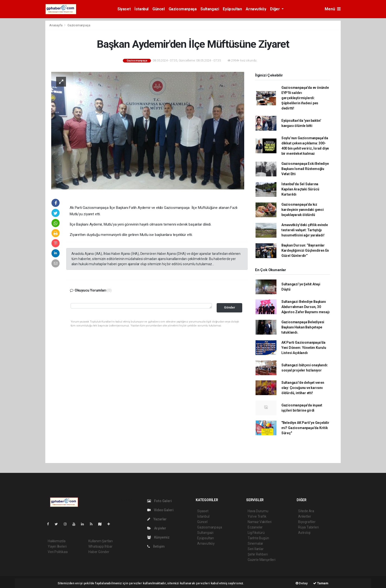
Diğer (275, 9)
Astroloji (304, 533)
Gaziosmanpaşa (183, 9)
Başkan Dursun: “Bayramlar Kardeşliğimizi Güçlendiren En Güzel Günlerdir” (305, 250)
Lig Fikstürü (256, 533)
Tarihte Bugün (258, 538)
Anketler (305, 516)
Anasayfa (56, 25)
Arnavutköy (256, 9)
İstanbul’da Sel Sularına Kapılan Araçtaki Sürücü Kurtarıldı (300, 189)
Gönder (230, 307)
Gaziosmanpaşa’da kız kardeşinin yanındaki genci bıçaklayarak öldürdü (303, 210)
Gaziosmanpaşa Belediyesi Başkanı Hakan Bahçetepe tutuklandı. (303, 327)
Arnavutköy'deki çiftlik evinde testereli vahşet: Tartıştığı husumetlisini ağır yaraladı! (305, 230)
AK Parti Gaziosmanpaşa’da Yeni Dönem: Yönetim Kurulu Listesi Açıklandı (304, 348)
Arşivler (157, 528)
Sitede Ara (306, 511)
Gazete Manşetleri (262, 560)
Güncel (159, 9)
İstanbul (141, 9)
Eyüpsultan (232, 9)
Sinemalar (255, 543)
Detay (302, 583)
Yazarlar (157, 519)
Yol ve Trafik (257, 516)
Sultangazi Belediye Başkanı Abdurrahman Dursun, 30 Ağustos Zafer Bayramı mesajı (306, 307)
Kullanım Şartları (101, 541)
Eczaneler (255, 527)
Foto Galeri (160, 501)
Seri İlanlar (256, 549)
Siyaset (124, 9)
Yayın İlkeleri (57, 546)
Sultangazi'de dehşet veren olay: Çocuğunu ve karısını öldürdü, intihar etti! (303, 388)
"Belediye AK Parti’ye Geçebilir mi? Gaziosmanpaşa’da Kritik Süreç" (305, 428)
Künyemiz (158, 537)
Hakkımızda (57, 541)
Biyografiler (307, 522)
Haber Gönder (99, 552)
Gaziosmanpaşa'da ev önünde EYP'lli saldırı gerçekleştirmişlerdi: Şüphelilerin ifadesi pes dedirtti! (305, 98)
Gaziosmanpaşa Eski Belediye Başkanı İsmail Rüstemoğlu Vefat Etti (305, 169)
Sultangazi (210, 9)
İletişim (156, 546)
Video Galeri (160, 510)
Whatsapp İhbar (100, 546)
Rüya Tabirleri (308, 527)
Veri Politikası (58, 552)
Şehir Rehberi (258, 554)
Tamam (321, 583)
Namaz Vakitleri (260, 522)
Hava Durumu (258, 511)
